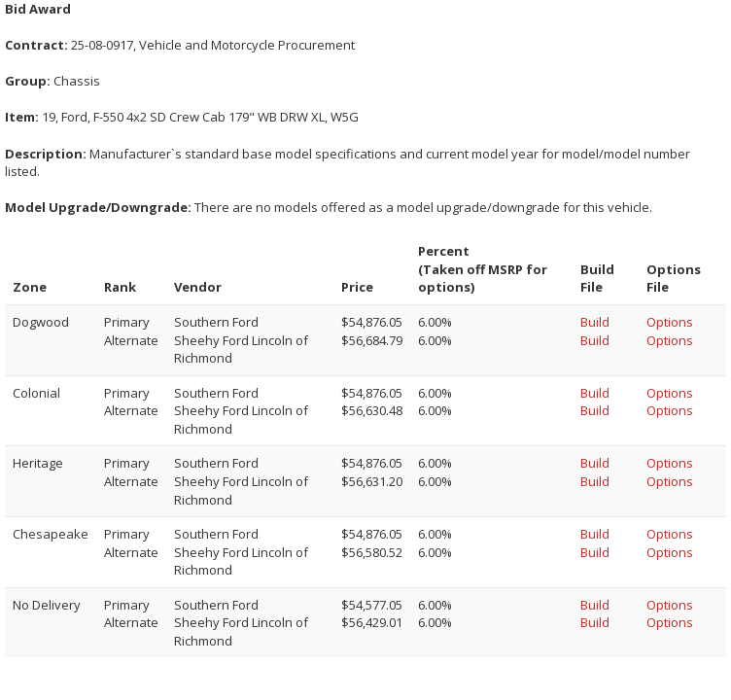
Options (670, 322)
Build (595, 322)
